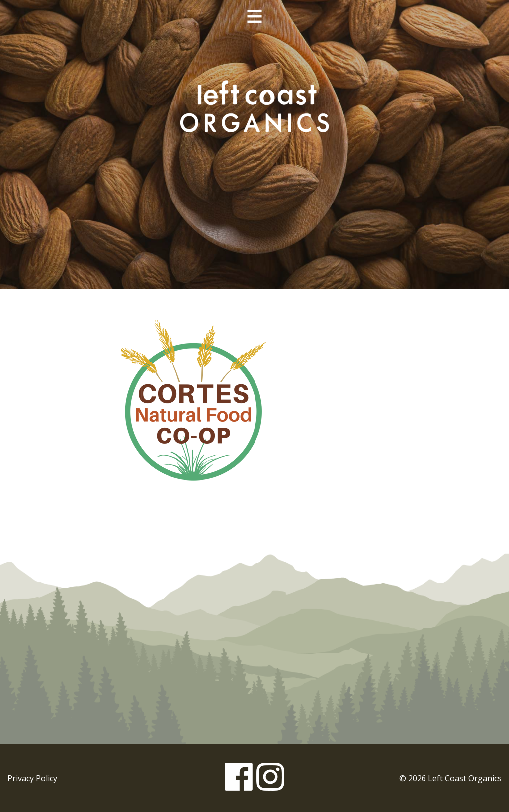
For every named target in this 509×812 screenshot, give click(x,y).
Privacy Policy (32, 778)
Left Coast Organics (254, 106)
